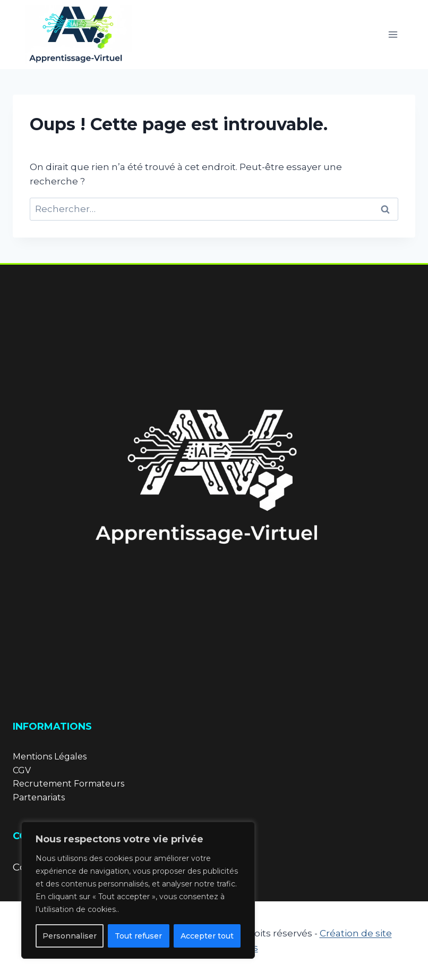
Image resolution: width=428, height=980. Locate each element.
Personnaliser (70, 936)
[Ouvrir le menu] (393, 34)
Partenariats (39, 797)
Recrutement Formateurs (69, 784)
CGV (22, 770)
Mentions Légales (50, 757)
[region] (138, 890)
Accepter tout (207, 936)
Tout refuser (138, 936)
